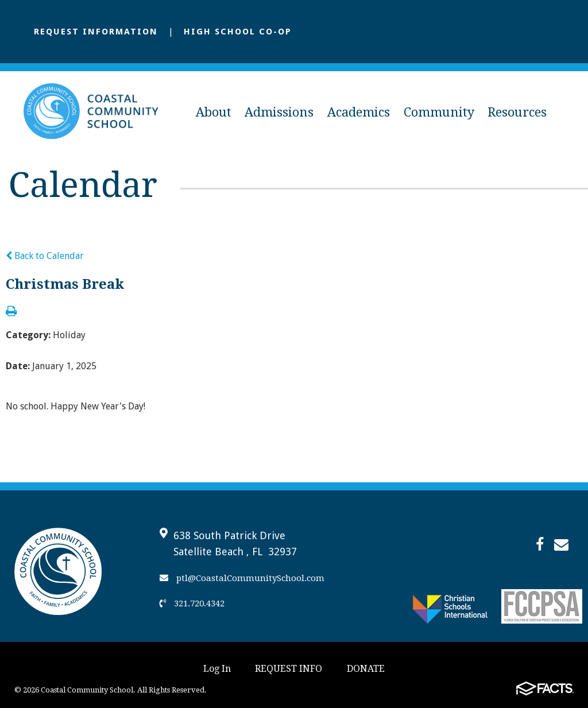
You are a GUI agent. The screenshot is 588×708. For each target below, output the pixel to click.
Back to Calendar (45, 256)
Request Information (96, 32)
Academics (359, 112)
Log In (217, 669)
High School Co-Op (238, 32)
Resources (517, 112)
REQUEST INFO (289, 669)
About (214, 112)
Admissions (279, 112)
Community (439, 112)
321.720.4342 (192, 603)
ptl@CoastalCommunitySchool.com (242, 578)
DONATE (366, 669)
